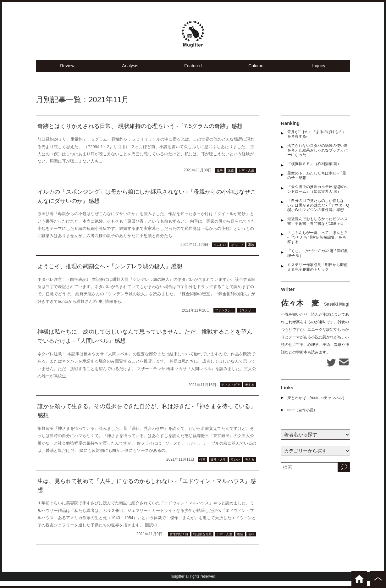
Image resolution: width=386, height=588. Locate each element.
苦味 (251, 541)
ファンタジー (224, 317)
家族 (251, 252)
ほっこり (237, 252)
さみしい (220, 252)
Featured (193, 72)
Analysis (130, 72)
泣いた (235, 466)
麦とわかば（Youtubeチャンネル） (317, 405)
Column (256, 72)
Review (67, 72)
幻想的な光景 (202, 541)
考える (250, 392)
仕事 (220, 177)
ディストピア (231, 392)
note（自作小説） (302, 417)
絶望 (240, 541)
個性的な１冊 (179, 541)
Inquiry (319, 72)
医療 (231, 177)
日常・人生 (246, 177)
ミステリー (246, 317)
